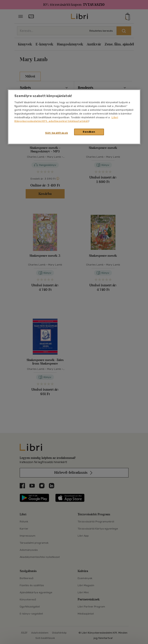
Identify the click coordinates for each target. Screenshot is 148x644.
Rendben (89, 132)
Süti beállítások (57, 133)
